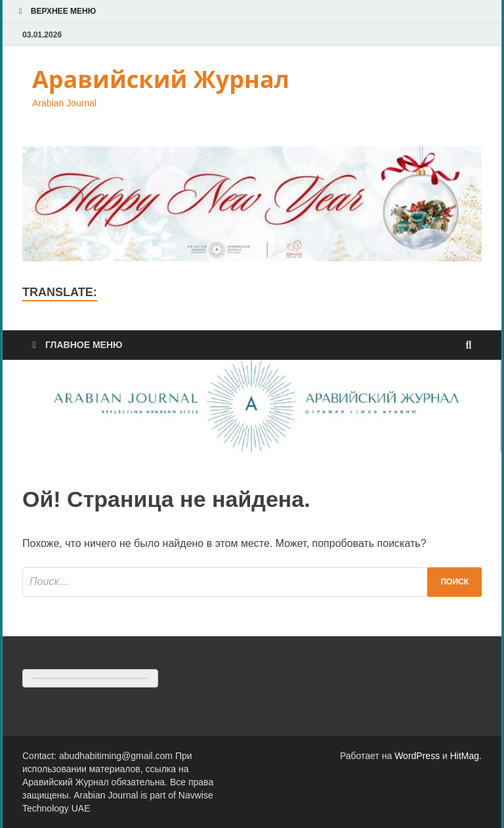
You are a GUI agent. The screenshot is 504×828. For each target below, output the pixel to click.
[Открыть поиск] (469, 346)
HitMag (465, 756)
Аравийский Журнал (161, 79)
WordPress (417, 756)
